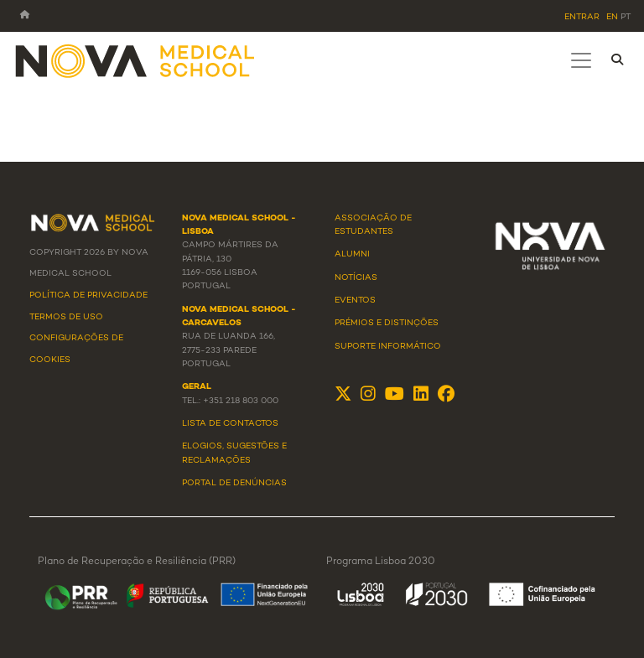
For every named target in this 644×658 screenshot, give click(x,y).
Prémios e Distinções (387, 323)
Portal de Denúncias (234, 483)
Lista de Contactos (230, 424)
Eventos (355, 301)
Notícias (356, 278)
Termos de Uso (66, 317)
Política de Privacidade (88, 295)
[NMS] (136, 60)
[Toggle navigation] (581, 60)
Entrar (582, 17)
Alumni (352, 254)
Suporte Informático (388, 347)
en (612, 17)
